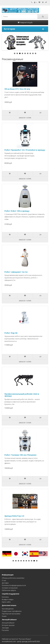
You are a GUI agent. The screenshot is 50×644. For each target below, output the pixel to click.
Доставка (5, 583)
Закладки (5, 628)
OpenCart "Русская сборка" (21, 639)
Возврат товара (8, 599)
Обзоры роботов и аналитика (13, 578)
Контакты (5, 597)
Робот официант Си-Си (16, 272)
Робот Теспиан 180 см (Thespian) (20, 455)
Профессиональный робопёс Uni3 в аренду (22, 395)
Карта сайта (6, 602)
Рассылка (5, 630)
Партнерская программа (11, 614)
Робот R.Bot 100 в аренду (17, 211)
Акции (4, 616)
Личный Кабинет (8, 623)
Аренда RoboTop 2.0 (14, 516)
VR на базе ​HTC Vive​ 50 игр (17, 89)
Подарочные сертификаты (12, 611)
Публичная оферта (9, 590)
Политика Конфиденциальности (14, 585)
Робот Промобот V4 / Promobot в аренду (25, 150)
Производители (8, 609)
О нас (4, 580)
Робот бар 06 (11, 333)
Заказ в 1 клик (25, 118)
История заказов (8, 625)
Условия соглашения (10, 588)
